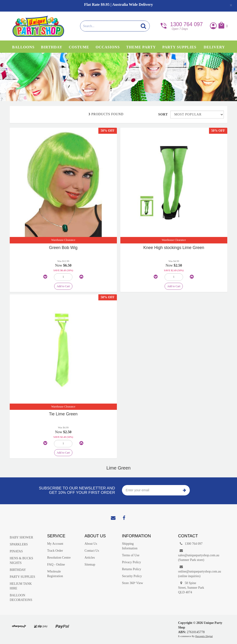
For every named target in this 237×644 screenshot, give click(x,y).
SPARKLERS (19, 544)
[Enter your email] (151, 490)
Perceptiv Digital (204, 636)
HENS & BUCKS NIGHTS (21, 561)
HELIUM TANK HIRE (21, 586)
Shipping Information (130, 546)
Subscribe (184, 490)
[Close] (231, 5)
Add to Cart (63, 286)
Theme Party (141, 47)
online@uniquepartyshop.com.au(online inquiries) (193, 571)
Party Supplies (179, 47)
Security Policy (132, 576)
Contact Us (92, 551)
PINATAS (16, 551)
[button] (223, 26)
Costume (79, 47)
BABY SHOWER (21, 537)
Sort (163, 114)
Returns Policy (132, 569)
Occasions (108, 47)
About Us (91, 544)
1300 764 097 (181, 26)
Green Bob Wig (63, 248)
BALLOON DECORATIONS (21, 598)
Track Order (55, 551)
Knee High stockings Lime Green (174, 248)
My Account (55, 544)
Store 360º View (133, 583)
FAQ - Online (56, 565)
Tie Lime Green (63, 414)
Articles (90, 558)
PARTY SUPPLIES (22, 577)
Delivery (214, 47)
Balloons (23, 47)
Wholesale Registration (55, 574)
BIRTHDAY (18, 570)
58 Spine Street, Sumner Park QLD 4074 (191, 587)
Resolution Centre (59, 558)
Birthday (52, 47)
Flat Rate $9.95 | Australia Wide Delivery (118, 5)
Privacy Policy (131, 562)
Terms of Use (131, 555)
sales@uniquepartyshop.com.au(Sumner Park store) (193, 555)
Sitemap (90, 565)
